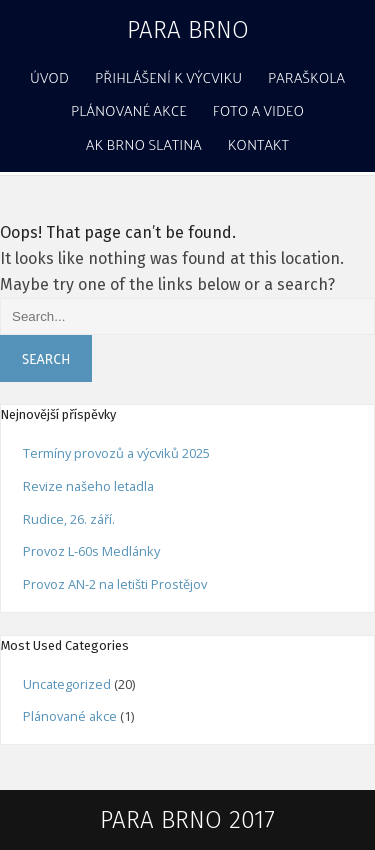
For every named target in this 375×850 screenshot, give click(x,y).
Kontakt (258, 144)
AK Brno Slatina (144, 144)
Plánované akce (129, 110)
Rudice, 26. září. (69, 519)
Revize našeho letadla (88, 486)
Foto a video (258, 110)
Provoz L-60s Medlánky (91, 551)
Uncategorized (67, 684)
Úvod (49, 77)
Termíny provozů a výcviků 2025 (116, 453)
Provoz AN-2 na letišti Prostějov (115, 584)
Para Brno (188, 30)
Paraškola (306, 77)
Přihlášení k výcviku (168, 77)
